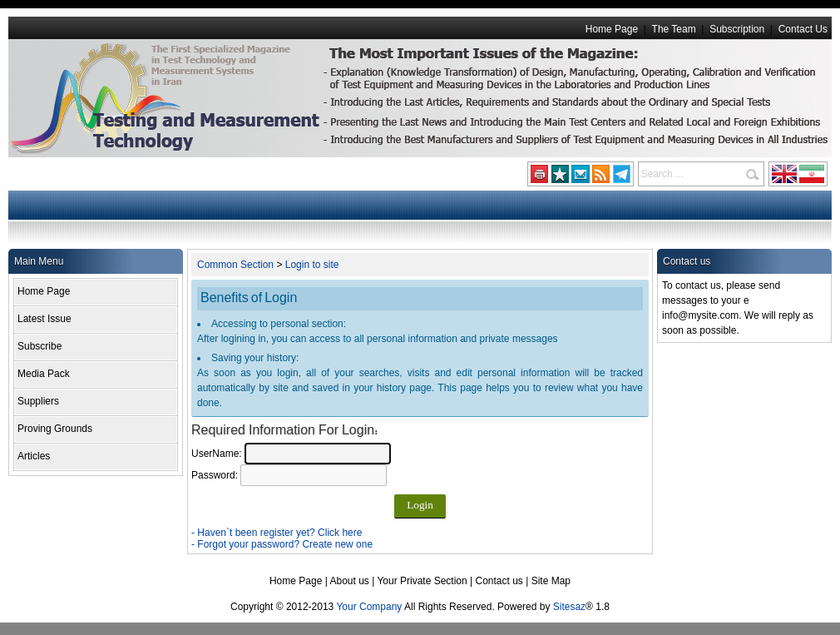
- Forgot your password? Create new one (282, 544)
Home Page (612, 29)
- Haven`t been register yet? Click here (277, 533)
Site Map (551, 581)
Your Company (369, 607)
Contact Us (803, 29)
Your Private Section (422, 581)
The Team (674, 29)
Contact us (499, 581)
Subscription (737, 29)
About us (349, 581)
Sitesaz (569, 607)
